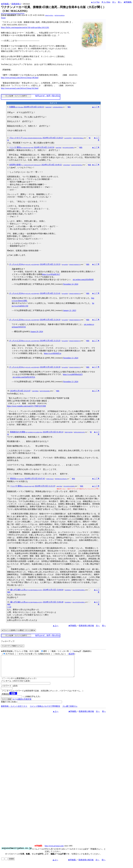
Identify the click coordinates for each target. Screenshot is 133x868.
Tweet (3, 18)
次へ (114, 2)
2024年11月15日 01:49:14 (53, 432)
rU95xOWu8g (67, 165)
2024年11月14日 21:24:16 (50, 320)
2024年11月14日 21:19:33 (50, 264)
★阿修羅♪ (5, 4)
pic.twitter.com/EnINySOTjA (24, 377)
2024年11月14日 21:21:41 (50, 293)
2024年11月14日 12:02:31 (34, 107)
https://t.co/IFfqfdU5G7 (51, 274)
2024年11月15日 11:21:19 (45, 486)
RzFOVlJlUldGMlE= (45, 391)
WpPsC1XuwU (50, 479)
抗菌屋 (16, 107)
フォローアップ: (8, 641)
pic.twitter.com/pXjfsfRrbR (83, 279)
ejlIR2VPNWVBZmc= (78, 138)
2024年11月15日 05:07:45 (35, 479)
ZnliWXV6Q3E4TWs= (77, 165)
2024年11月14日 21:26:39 (50, 367)
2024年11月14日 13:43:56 (44, 147)
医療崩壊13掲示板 (86, 626)
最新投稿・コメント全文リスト (14, 710)
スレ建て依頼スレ (70, 710)
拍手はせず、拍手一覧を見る (48, 96)
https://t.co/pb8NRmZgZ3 (73, 374)
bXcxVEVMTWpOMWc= (79, 590)
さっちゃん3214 (24, 264)
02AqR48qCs (68, 590)
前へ (120, 2)
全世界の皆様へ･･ (25, 165)
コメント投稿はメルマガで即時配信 (45, 710)
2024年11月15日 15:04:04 (53, 590)
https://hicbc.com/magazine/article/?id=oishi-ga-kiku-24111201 (25, 27)
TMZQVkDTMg (69, 432)
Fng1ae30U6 (65, 264)
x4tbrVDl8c (58, 148)
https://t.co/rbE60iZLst (53, 353)
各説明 (72, 654)
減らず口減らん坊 (26, 590)
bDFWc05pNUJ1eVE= (79, 432)
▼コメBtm (106, 2)
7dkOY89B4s (35, 391)
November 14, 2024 (71, 284)
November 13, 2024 (71, 358)
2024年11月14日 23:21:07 (20, 391)
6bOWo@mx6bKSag (60, 15)
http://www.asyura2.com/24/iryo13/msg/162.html (20, 88)
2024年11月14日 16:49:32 (52, 165)
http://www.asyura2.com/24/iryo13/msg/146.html (20, 78)
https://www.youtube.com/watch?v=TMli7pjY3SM (26, 406)
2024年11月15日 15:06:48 (53, 602)
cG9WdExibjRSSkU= (58, 107)
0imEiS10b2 (48, 107)
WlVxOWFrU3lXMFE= (68, 148)
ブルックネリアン (26, 138)
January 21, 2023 (70, 310)
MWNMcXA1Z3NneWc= (61, 479)
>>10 (9, 607)
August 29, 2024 (37, 332)
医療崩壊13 (16, 4)
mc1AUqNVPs (68, 138)
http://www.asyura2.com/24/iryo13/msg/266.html (13, 13)
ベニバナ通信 (21, 147)
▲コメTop (95, 2)
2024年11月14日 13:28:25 (53, 138)
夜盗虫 (17, 479)
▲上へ (56, 626)
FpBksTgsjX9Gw (49, 15)
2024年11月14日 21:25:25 (50, 341)
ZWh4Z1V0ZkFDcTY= (75, 264)
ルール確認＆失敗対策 (22, 703)
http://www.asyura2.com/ (54, 850)
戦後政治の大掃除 (26, 432)
